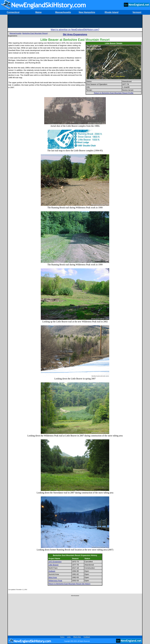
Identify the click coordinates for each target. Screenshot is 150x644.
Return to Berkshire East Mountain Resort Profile (114, 93)
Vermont (137, 12)
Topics (62, 637)
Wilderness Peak (55, 581)
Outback (52, 571)
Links (69, 637)
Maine (38, 12)
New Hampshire (87, 12)
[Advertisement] (75, 21)
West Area (53, 577)
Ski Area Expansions (75, 34)
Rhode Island (112, 12)
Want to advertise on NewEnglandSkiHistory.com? (75, 30)
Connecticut (13, 12)
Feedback (87, 637)
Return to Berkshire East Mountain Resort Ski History (69, 584)
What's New (77, 637)
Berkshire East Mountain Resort (35, 33)
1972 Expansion (55, 562)
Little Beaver (54, 565)
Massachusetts (63, 12)
